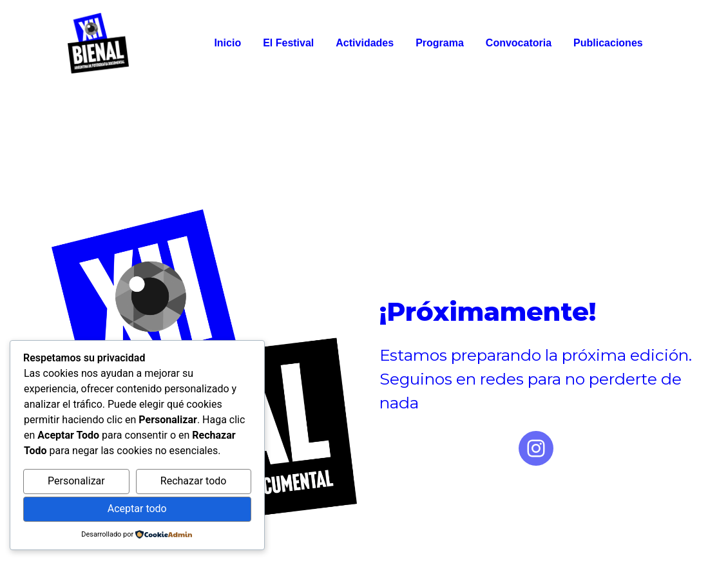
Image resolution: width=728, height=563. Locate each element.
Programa (440, 43)
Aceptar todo (137, 509)
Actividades (365, 43)
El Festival (288, 43)
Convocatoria (519, 43)
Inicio (227, 43)
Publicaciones (608, 43)
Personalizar (76, 481)
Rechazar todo (194, 481)
